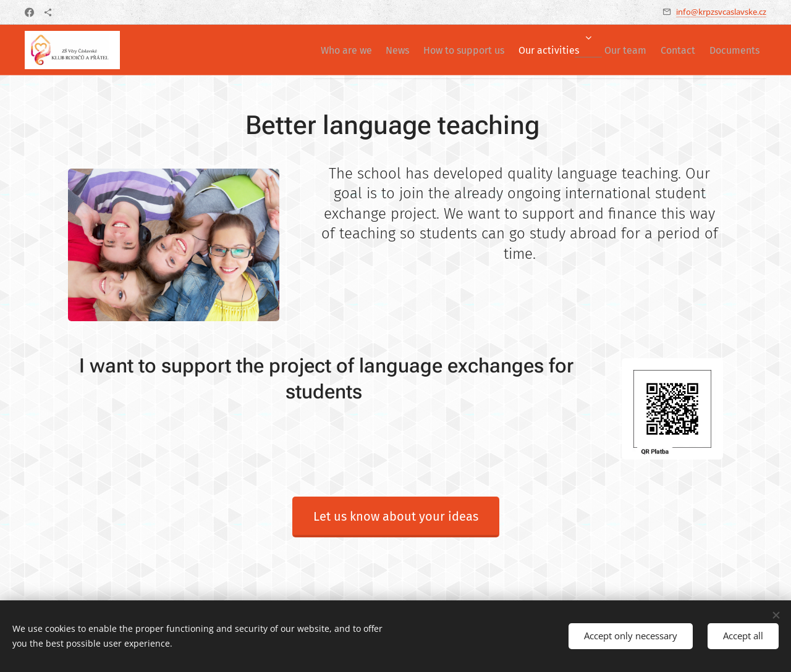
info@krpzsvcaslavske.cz (721, 12)
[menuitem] (296, 50)
